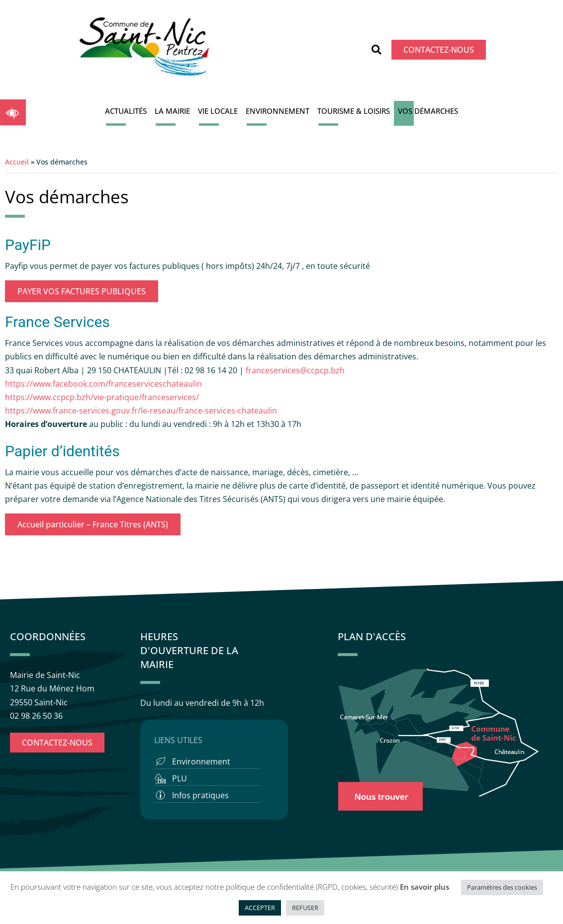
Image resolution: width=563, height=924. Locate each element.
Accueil (17, 162)
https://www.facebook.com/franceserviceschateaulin (103, 384)
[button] (13, 112)
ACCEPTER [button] (260, 908)
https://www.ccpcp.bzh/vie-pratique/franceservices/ (102, 397)
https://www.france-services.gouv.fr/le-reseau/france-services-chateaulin (141, 411)
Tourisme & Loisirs (354, 111)
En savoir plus (424, 887)
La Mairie (172, 111)
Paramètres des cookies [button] (502, 887)
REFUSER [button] (305, 908)
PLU (180, 778)
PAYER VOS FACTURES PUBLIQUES (82, 291)
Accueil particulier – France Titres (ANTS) (93, 524)
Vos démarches (428, 111)
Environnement (278, 111)
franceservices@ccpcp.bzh (296, 370)
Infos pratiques (200, 795)
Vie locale (218, 111)
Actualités (126, 111)
